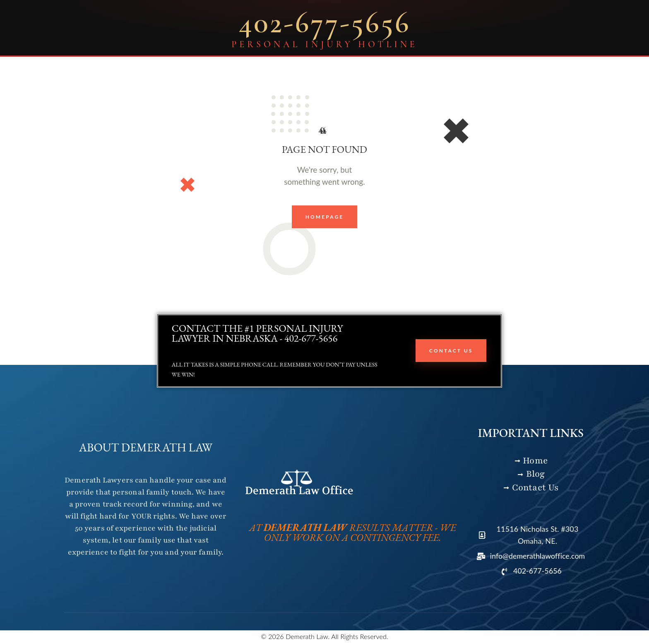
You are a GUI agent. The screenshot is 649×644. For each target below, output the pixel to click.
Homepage (325, 217)
